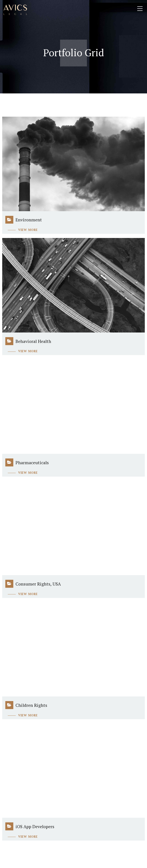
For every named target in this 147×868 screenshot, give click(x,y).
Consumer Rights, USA (38, 584)
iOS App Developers (35, 827)
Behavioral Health (33, 341)
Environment (29, 220)
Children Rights (31, 705)
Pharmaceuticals (32, 463)
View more (28, 230)
